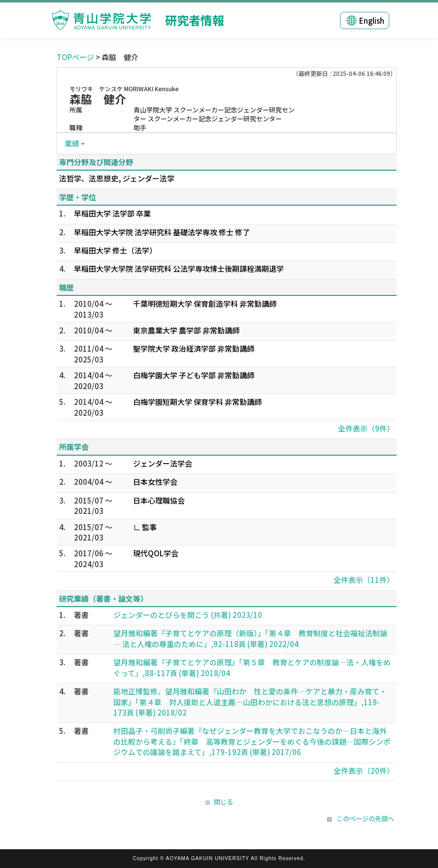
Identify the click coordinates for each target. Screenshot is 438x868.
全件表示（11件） (364, 580)
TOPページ (75, 57)
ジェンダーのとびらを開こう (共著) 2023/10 (188, 615)
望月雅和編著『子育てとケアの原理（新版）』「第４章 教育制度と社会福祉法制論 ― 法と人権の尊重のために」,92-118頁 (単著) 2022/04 (250, 638)
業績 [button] (72, 143)
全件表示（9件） (366, 428)
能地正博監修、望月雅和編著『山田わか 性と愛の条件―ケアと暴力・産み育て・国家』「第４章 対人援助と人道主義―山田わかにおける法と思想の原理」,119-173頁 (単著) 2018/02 (250, 702)
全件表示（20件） (364, 771)
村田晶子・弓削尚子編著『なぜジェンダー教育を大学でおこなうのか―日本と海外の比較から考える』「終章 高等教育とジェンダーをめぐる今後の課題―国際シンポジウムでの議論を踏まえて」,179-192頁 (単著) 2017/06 (252, 741)
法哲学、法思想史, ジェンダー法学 (117, 178)
